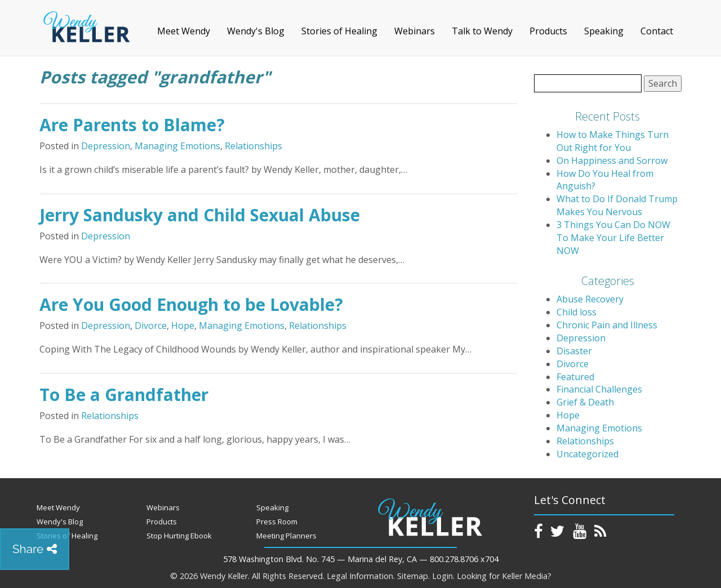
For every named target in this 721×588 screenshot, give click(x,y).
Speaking (604, 31)
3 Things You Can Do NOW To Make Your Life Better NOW (613, 238)
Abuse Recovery (590, 299)
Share (35, 549)
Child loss (577, 312)
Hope (183, 326)
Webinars (415, 31)
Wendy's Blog (256, 31)
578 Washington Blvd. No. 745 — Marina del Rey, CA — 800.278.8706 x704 (361, 559)
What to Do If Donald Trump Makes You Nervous (617, 205)
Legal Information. (361, 576)
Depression (106, 146)
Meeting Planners (286, 536)
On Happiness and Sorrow (612, 161)
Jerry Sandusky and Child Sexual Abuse (200, 215)
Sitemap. (413, 576)
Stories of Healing (339, 31)
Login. (443, 576)
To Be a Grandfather (124, 395)
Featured (575, 377)
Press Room (277, 522)
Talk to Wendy (482, 31)
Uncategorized (588, 454)
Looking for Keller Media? (504, 576)
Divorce (151, 326)
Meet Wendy (184, 31)
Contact (657, 31)
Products (548, 31)
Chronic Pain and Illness (607, 325)
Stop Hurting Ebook (179, 536)
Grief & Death (585, 402)
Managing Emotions (177, 146)
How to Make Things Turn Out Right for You (613, 141)
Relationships (253, 146)
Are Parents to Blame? (132, 125)
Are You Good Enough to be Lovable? (191, 304)
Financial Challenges (599, 389)
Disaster (574, 351)
